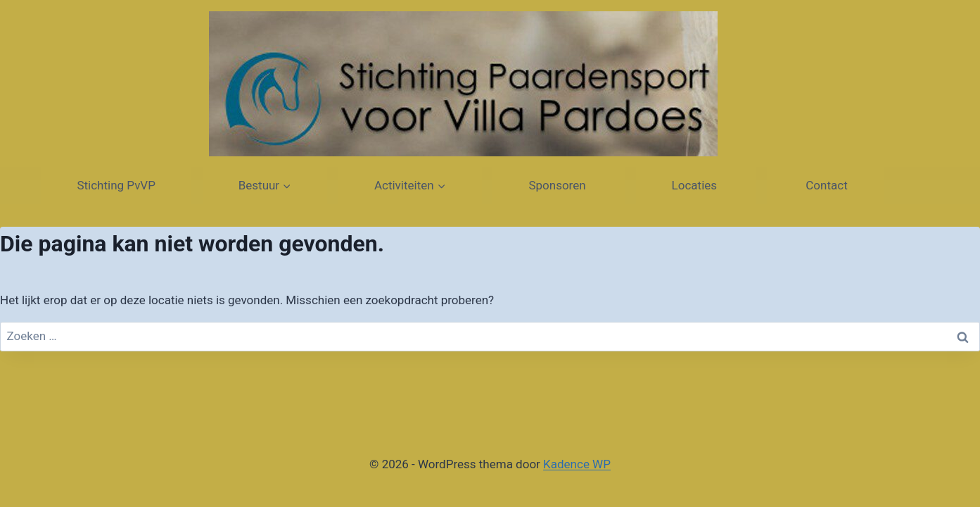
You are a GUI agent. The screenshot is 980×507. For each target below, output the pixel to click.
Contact (825, 185)
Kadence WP (577, 464)
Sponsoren (558, 185)
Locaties (696, 185)
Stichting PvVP (116, 185)
